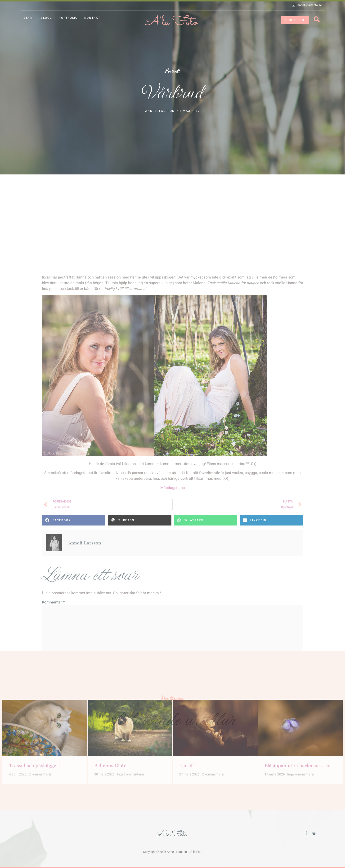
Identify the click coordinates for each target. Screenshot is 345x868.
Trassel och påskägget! (34, 706)
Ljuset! (187, 706)
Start (29, 18)
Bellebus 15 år (110, 706)
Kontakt (92, 18)
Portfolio (68, 18)
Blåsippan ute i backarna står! (298, 706)
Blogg (46, 18)
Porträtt (173, 71)
